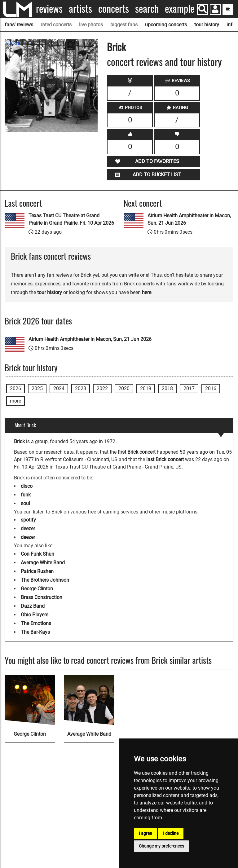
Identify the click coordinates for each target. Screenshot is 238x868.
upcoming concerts (166, 25)
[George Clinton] (30, 700)
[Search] (203, 9)
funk (26, 495)
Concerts (114, 9)
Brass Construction (42, 597)
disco (27, 486)
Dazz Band (33, 606)
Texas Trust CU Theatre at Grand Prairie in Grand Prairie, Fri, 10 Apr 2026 (71, 219)
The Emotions (36, 623)
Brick (116, 47)
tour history (207, 25)
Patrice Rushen (37, 571)
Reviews (49, 9)
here (147, 292)
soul (25, 503)
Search (147, 9)
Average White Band (43, 563)
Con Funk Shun (37, 554)
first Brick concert (137, 452)
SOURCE (13, 43)
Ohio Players (35, 615)
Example (180, 9)
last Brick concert (165, 459)
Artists (80, 9)
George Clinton (37, 589)
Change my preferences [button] (161, 846)
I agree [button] (145, 833)
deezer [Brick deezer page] (28, 529)
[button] (215, 10)
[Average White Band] (89, 700)
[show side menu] (228, 9)
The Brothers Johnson (45, 580)
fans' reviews (19, 25)
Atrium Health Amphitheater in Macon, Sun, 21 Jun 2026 (189, 219)
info (231, 25)
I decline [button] (171, 833)
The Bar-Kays (35, 632)
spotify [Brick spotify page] (28, 520)
